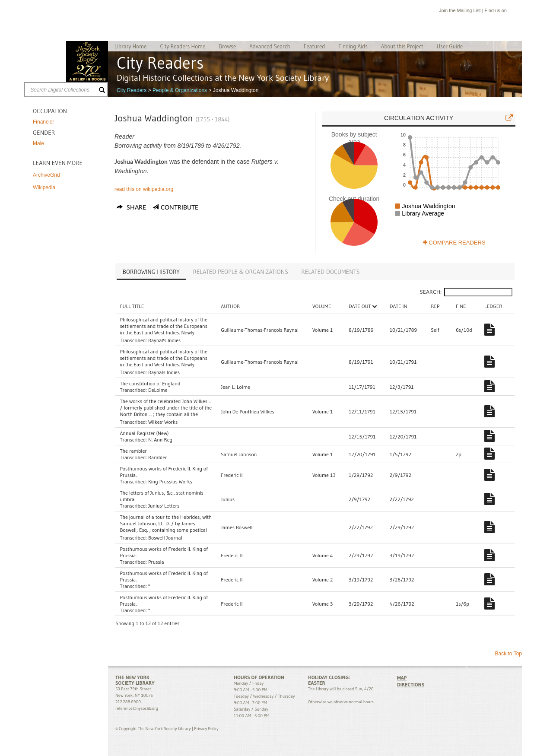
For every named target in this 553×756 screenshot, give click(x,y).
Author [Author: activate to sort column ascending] (234, 306)
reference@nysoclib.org (137, 708)
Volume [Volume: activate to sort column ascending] (329, 306)
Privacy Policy (206, 729)
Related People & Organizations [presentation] (241, 272)
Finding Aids (353, 46)
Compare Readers (454, 243)
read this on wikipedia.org (144, 189)
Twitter (520, 11)
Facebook (512, 11)
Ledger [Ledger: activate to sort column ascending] (494, 306)
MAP (402, 678)
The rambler (133, 451)
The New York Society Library (87, 62)
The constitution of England (150, 383)
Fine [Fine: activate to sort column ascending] (463, 306)
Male (38, 143)
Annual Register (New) (144, 433)
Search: (466, 292)
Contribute (180, 208)
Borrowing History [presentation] (151, 272)
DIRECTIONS (411, 685)
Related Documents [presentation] (330, 272)
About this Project (402, 46)
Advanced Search (270, 46)
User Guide (450, 46)
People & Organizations (180, 90)
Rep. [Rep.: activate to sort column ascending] (439, 306)
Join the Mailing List (460, 10)
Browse (227, 46)
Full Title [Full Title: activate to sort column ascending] (132, 306)
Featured (315, 46)
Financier (43, 122)
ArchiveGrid (46, 175)
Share (131, 208)
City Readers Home (183, 46)
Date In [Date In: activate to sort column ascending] (403, 306)
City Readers (132, 90)
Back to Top (509, 654)
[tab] (151, 273)
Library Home (130, 46)
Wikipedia (44, 187)
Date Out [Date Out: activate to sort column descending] (370, 306)
